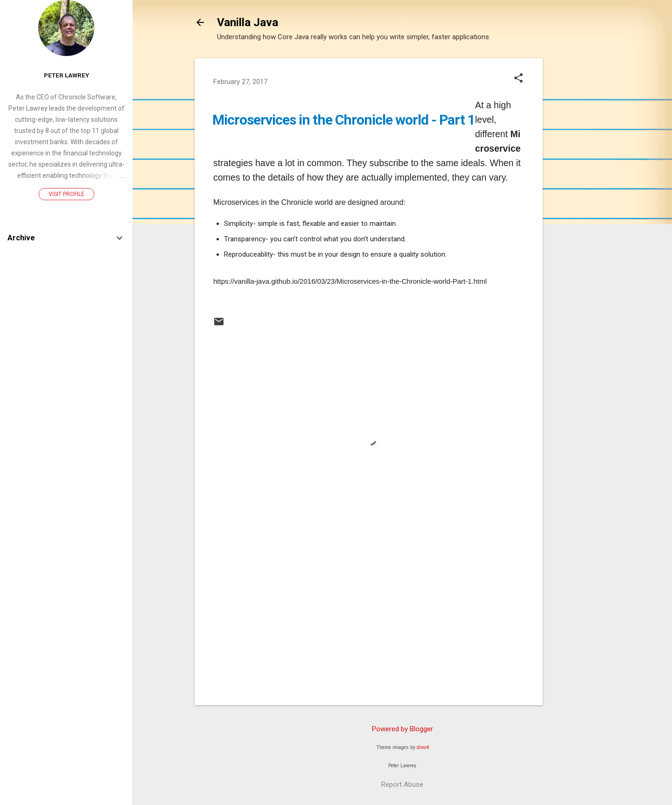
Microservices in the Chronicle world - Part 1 (344, 120)
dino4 (423, 747)
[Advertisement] (580, 198)
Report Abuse (402, 784)
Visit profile (66, 194)
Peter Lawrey (66, 75)
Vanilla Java (248, 22)
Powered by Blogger (402, 729)
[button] (518, 79)
